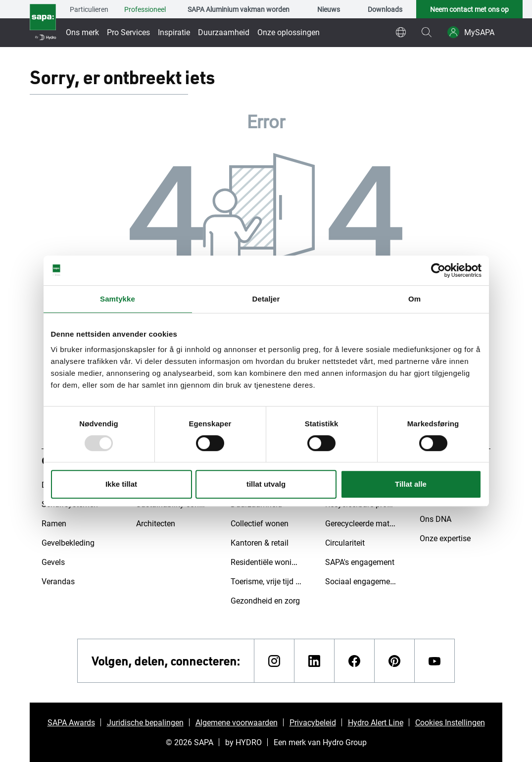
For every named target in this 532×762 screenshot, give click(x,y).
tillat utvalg (266, 484)
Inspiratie (174, 32)
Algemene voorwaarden (237, 722)
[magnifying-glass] (427, 32)
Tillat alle (411, 484)
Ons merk (82, 32)
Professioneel (145, 9)
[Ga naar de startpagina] (43, 24)
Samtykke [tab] (118, 299)
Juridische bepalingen (145, 722)
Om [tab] (414, 299)
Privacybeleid (313, 722)
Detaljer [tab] (266, 299)
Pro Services (128, 32)
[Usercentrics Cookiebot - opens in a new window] (438, 270)
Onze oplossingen (289, 32)
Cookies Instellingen (450, 722)
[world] (401, 32)
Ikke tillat (121, 484)
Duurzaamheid (224, 32)
